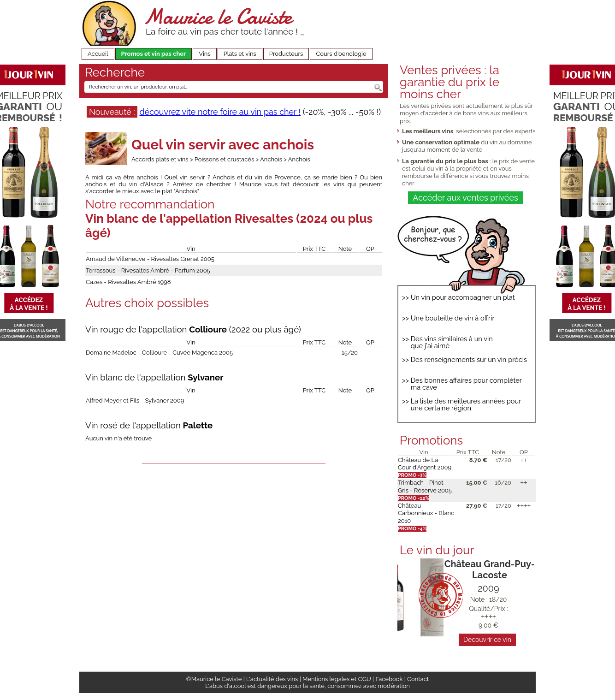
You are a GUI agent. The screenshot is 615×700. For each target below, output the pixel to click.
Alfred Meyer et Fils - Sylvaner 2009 (135, 400)
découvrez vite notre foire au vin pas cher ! (220, 112)
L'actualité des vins (272, 679)
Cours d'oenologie (341, 54)
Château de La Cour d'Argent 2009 (425, 464)
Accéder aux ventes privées (465, 198)
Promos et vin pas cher (154, 54)
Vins (205, 54)
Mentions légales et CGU (337, 679)
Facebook (389, 679)
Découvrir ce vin (487, 640)
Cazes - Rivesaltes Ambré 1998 (128, 282)
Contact (418, 679)
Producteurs (286, 54)
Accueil (98, 54)
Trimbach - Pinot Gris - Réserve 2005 (425, 486)
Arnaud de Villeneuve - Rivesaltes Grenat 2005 (150, 259)
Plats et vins (240, 54)
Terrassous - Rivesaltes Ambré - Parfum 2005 (148, 270)
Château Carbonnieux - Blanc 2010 (426, 513)
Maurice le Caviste (218, 16)
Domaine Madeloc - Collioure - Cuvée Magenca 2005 (159, 353)
